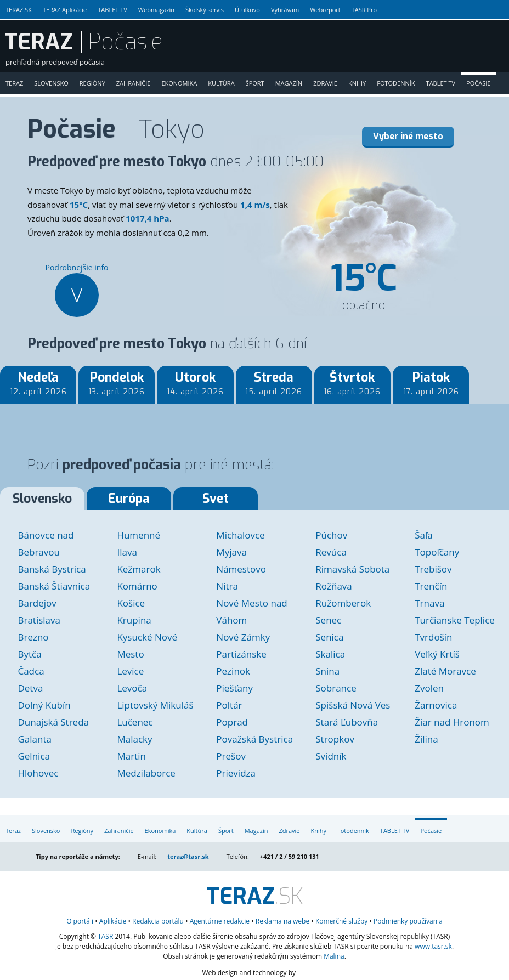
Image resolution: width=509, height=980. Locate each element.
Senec (328, 620)
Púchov (331, 535)
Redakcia (158, 921)
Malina (334, 956)
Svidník (331, 756)
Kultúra (221, 83)
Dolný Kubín (44, 705)
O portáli (80, 921)
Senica (329, 637)
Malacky (134, 739)
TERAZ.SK (19, 10)
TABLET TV (112, 10)
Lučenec (135, 722)
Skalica (330, 654)
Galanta (34, 739)
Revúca (331, 552)
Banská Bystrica (52, 569)
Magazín (289, 83)
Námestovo (241, 569)
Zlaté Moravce (445, 671)
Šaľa (424, 535)
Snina (327, 671)
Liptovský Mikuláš (155, 705)
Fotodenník (396, 83)
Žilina (426, 739)
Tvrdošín (433, 637)
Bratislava (39, 620)
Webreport (325, 10)
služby (341, 921)
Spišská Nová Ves (353, 705)
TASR (105, 936)
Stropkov (335, 739)
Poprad (232, 722)
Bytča (29, 654)
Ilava (127, 552)
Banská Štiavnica (54, 586)
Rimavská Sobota (352, 569)
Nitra (227, 586)
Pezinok (233, 671)
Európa (129, 499)
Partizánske (241, 654)
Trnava (429, 603)
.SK (255, 896)
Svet (216, 499)
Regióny (92, 83)
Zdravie (325, 83)
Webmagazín (156, 10)
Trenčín (431, 586)
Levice (130, 671)
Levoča (132, 688)
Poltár (229, 705)
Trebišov (433, 569)
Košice (131, 603)
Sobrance (336, 688)
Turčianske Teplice (455, 620)
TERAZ (38, 42)
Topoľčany (437, 552)
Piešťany (234, 688)
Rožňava (334, 586)
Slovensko (51, 83)
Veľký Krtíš (437, 654)
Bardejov (37, 603)
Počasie (478, 83)
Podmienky (408, 921)
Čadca (31, 671)
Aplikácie (113, 921)
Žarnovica (436, 705)
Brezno (33, 637)
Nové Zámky (243, 637)
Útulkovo (247, 10)
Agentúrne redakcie (220, 921)
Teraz (14, 83)
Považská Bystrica (255, 739)
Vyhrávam (285, 10)
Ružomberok (343, 603)
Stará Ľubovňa (347, 722)
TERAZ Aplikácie (65, 10)
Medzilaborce (146, 773)
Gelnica (34, 756)
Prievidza (236, 773)
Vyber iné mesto (408, 136)
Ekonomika (179, 83)
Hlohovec (38, 773)
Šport (255, 83)
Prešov (231, 756)
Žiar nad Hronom (452, 722)
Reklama (282, 921)
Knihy (357, 83)
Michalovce (240, 535)
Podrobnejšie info (77, 290)
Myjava (231, 552)
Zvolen (429, 688)
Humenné (138, 535)
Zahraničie (134, 83)
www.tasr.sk (433, 946)
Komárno (137, 586)
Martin (131, 756)
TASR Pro (364, 10)
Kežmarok (138, 569)
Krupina (134, 620)
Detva (30, 688)
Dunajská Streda (53, 722)
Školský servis (205, 10)
